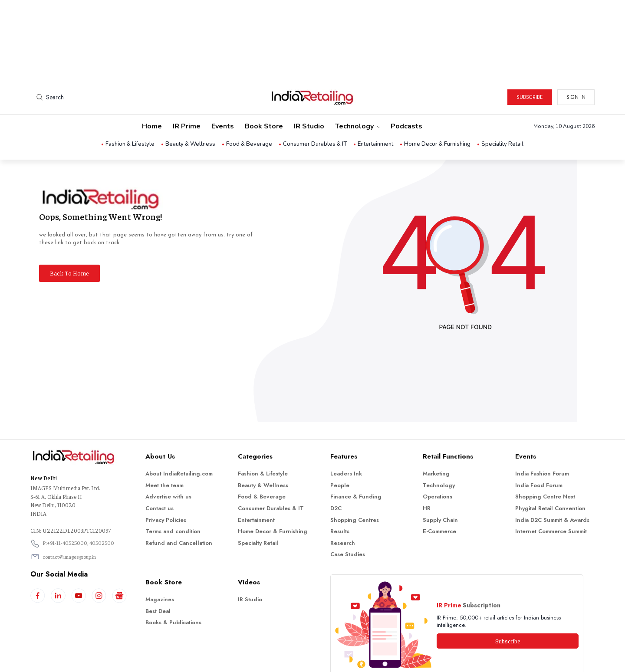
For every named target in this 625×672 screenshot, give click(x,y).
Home (152, 89)
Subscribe (530, 60)
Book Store (264, 89)
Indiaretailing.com (310, 659)
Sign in (576, 60)
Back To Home (69, 236)
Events (223, 89)
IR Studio (309, 89)
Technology (357, 89)
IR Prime (187, 89)
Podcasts (406, 89)
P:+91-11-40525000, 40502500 (78, 506)
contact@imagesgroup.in (69, 520)
